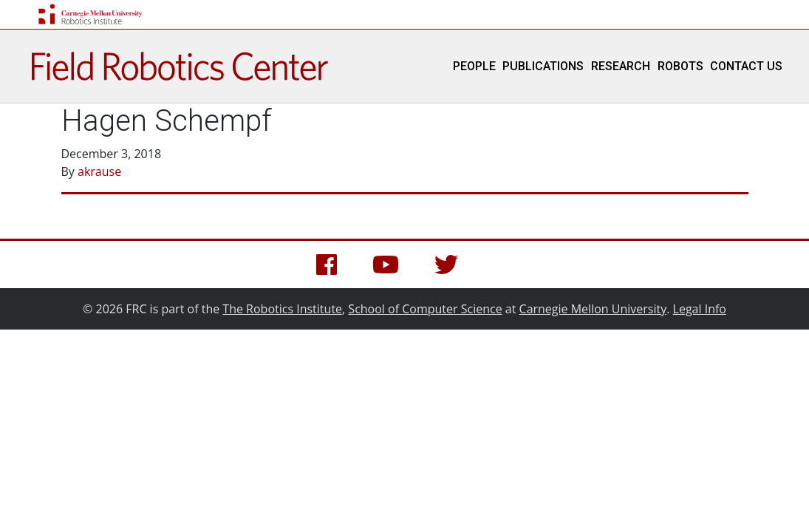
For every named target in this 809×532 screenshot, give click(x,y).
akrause (99, 171)
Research (621, 66)
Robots (680, 66)
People (474, 66)
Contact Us (746, 66)
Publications (543, 66)
